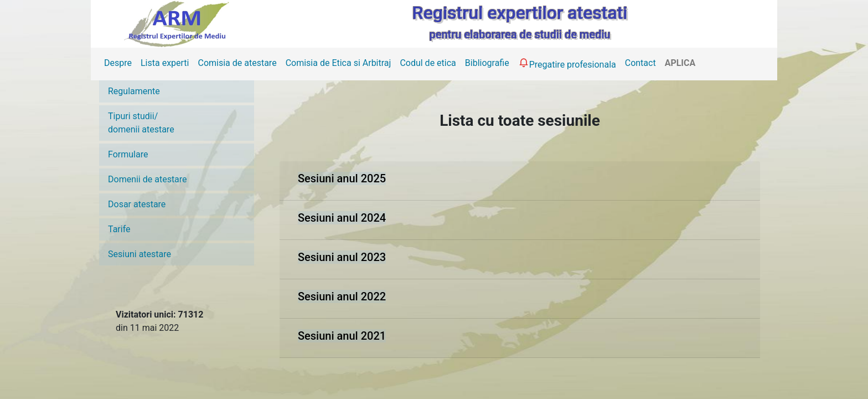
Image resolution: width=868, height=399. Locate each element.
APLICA (680, 63)
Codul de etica (428, 63)
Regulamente (134, 91)
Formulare (128, 154)
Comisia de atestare (237, 63)
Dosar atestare (137, 204)
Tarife (119, 229)
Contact (640, 63)
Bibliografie (487, 63)
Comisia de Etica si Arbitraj (339, 63)
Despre (118, 63)
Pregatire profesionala (567, 63)
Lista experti (165, 63)
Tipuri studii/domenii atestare (141, 123)
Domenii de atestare (148, 179)
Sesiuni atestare (139, 254)
